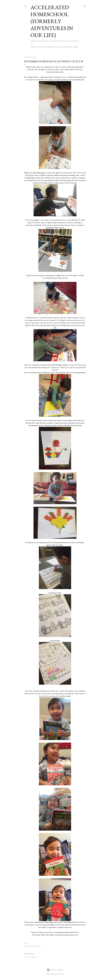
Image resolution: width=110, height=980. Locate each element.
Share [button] (26, 943)
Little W (39, 946)
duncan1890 (61, 974)
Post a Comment (30, 957)
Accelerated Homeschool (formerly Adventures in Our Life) (52, 21)
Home (33, 47)
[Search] (85, 6)
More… (76, 47)
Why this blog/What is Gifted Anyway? (54, 47)
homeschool (32, 946)
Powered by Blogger (55, 970)
